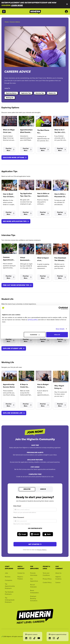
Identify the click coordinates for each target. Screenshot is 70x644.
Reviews (8, 577)
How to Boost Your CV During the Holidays (9, 197)
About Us (58, 573)
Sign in (43, 489)
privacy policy (33, 320)
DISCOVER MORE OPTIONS (15, 157)
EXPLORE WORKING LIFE (14, 413)
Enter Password (19, 517)
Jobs (6, 573)
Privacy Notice (42, 550)
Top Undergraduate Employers (10, 600)
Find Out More (10, 150)
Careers (58, 582)
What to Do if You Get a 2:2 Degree (59, 132)
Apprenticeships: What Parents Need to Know (26, 132)
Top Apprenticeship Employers (10, 586)
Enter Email (18, 506)
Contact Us (21, 573)
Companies (9, 580)
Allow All (57, 335)
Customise (35, 335)
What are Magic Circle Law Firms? (9, 132)
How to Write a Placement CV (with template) (60, 197)
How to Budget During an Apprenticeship (43, 387)
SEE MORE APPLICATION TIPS (16, 221)
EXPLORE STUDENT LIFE (14, 348)
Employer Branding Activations (34, 598)
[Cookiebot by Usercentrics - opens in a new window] (60, 308)
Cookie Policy (47, 582)
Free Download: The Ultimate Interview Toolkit (61, 260)
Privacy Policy (47, 579)
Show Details (60, 329)
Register (27, 489)
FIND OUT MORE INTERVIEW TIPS (17, 285)
